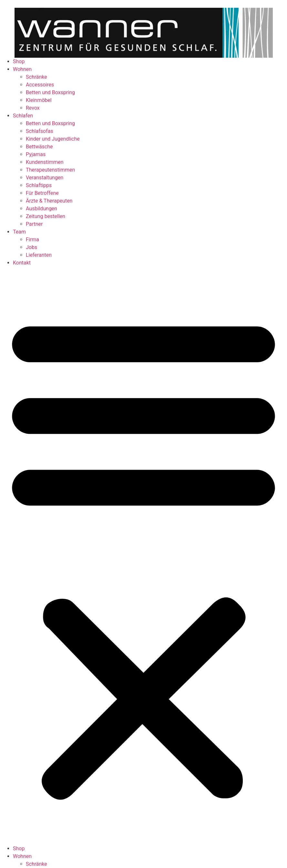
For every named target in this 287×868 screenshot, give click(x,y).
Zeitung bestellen (46, 216)
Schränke (36, 77)
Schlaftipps (39, 185)
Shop (19, 61)
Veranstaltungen (45, 178)
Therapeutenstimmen (50, 170)
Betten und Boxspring (50, 92)
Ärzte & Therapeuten (49, 201)
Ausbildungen (41, 209)
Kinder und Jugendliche (53, 139)
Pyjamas (36, 154)
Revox (33, 108)
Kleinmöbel (39, 100)
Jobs (31, 247)
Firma (32, 239)
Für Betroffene (42, 193)
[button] (143, 556)
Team (19, 232)
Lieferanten (39, 255)
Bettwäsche (39, 147)
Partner (34, 224)
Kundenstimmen (45, 162)
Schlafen (23, 116)
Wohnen (22, 69)
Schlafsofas (40, 131)
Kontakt (22, 263)
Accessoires (40, 85)
